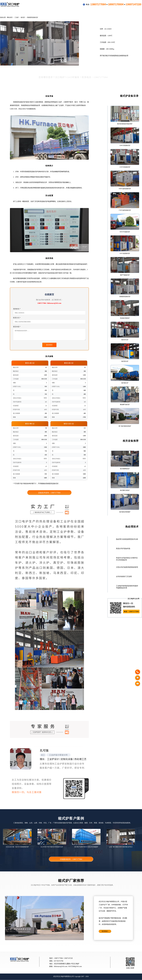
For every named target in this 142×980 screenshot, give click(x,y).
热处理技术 (84, 12)
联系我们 (105, 931)
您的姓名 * (17, 309)
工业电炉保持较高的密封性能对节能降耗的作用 (127, 587)
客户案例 (52, 12)
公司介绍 (115, 12)
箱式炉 (23, 17)
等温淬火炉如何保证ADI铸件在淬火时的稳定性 (127, 559)
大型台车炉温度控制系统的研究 (127, 567)
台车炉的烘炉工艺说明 (124, 576)
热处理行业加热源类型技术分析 (127, 539)
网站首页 (10, 17)
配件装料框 (68, 12)
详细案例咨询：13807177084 (71, 859)
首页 (6, 12)
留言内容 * (17, 327)
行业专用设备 (35, 12)
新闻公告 (100, 12)
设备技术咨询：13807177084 (49, 493)
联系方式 (131, 12)
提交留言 (49, 345)
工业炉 (19, 12)
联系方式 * (17, 318)
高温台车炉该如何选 (123, 549)
